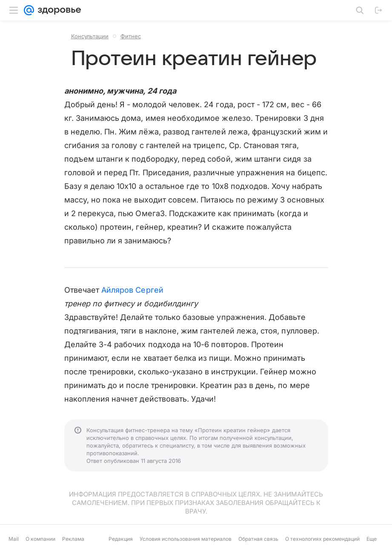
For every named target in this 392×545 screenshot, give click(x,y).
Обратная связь (258, 539)
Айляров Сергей (132, 290)
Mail (14, 539)
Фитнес (131, 36)
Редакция (121, 539)
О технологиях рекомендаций (322, 539)
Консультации (90, 36)
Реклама (73, 539)
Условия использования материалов (186, 539)
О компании (40, 539)
